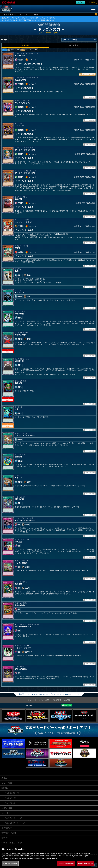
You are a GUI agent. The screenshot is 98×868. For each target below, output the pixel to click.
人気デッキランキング (14, 818)
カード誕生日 (11, 803)
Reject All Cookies (86, 863)
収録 (10, 14)
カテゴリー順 (11, 798)
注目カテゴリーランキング (16, 823)
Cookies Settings (10, 863)
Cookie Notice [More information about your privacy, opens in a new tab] (51, 858)
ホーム (3, 14)
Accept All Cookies (66, 863)
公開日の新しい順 (13, 793)
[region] (49, 857)
